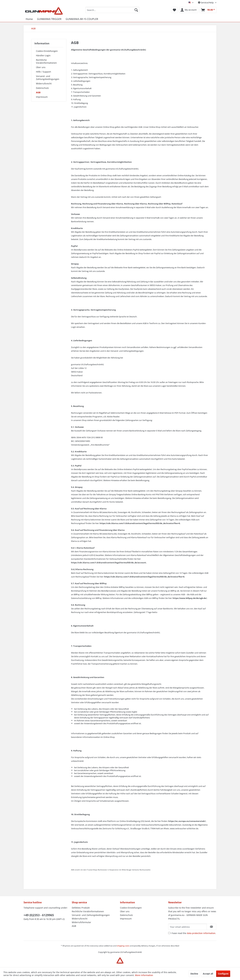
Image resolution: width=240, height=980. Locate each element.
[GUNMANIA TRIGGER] (49, 19)
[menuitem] (112, 10)
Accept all (208, 974)
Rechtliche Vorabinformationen (46, 61)
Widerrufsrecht (44, 84)
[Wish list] (174, 10)
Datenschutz (42, 88)
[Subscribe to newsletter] (211, 927)
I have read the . (193, 933)
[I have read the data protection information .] (169, 933)
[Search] (136, 10)
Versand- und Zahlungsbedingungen (48, 78)
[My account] (189, 10)
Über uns (41, 67)
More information (144, 975)
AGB (38, 92)
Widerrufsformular (81, 922)
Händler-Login (43, 55)
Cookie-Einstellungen (47, 51)
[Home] (29, 19)
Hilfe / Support (43, 72)
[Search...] (112, 10)
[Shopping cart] (208, 10)
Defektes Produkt (81, 908)
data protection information (201, 933)
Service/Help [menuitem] (206, 3)
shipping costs (123, 946)
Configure (223, 974)
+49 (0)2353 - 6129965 (39, 915)
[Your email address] (187, 927)
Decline (194, 974)
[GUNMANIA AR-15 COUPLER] (82, 19)
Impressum (42, 97)
